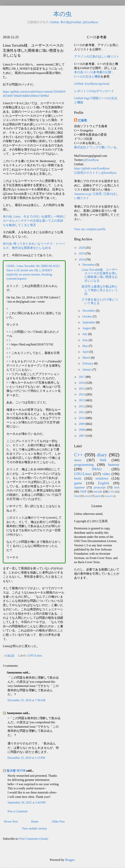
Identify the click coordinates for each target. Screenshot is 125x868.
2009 (82, 424)
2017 (82, 377)
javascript (100, 487)
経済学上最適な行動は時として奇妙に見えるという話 (100, 290)
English (104, 483)
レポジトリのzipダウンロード (94, 91)
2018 (82, 259)
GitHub (54, 22)
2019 (82, 253)
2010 (82, 418)
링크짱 (11, 771)
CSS (112, 492)
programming (84, 465)
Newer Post (11, 821)
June (86, 340)
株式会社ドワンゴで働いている (95, 147)
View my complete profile (90, 229)
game (78, 483)
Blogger (70, 860)
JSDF (84, 492)
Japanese (79, 487)
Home (35, 821)
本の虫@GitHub (71, 22)
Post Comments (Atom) (34, 839)
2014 (82, 394)
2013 (82, 400)
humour (114, 465)
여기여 (21, 771)
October (88, 316)
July (85, 334)
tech (117, 487)
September (89, 322)
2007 (82, 436)
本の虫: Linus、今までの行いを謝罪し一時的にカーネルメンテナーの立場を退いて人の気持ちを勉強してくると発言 (34, 221)
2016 (82, 383)
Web (103, 460)
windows (102, 478)
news (78, 460)
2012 (82, 406)
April (86, 352)
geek (98, 496)
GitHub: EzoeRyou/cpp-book (92, 84)
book (78, 478)
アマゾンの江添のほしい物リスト (97, 57)
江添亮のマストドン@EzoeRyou (95, 173)
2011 (82, 412)
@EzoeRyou (90, 22)
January (87, 369)
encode (98, 492)
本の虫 (62, 14)
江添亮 (82, 120)
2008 (82, 430)
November (89, 311)
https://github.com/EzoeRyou (92, 168)
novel (88, 496)
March (87, 358)
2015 (82, 389)
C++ (78, 455)
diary (102, 455)
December (89, 265)
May (86, 346)
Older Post (58, 821)
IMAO (97, 469)
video (106, 474)
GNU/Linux (35, 655)
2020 (82, 248)
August (87, 328)
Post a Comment (18, 811)
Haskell (109, 496)
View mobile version (34, 828)
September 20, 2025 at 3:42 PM (27, 802)
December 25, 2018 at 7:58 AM (26, 700)
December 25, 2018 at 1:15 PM (26, 758)
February (88, 363)
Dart (77, 496)
